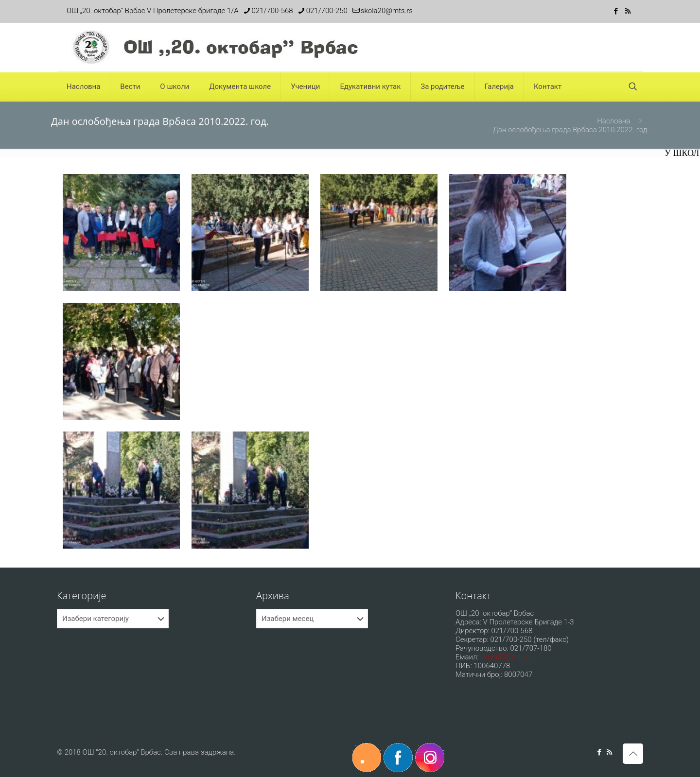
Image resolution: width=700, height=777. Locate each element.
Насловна (613, 121)
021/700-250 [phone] (327, 11)
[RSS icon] (628, 11)
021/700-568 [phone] (272, 11)
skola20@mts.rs (506, 657)
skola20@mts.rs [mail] (387, 11)
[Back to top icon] (633, 754)
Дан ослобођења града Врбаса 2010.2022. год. (571, 130)
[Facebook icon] (616, 11)
